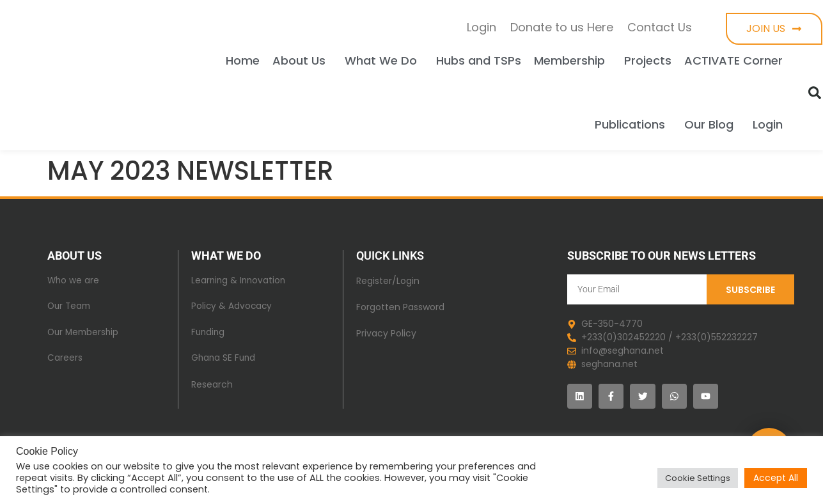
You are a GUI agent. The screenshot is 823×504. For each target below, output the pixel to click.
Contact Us (660, 27)
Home (243, 60)
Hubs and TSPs (479, 60)
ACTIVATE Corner (733, 60)
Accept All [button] (776, 478)
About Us (302, 60)
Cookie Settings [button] (698, 478)
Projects (648, 60)
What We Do (384, 60)
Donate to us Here (562, 27)
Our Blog (712, 124)
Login (482, 27)
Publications (633, 124)
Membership (573, 60)
